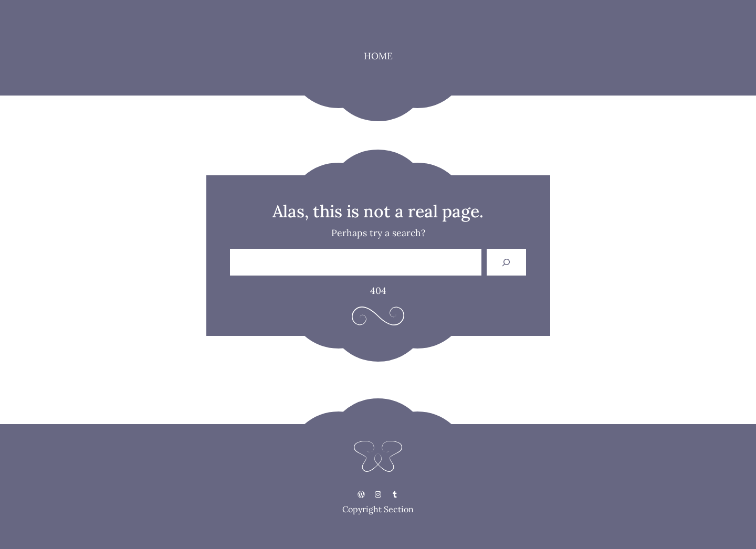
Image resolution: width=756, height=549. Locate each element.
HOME (378, 56)
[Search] (506, 262)
